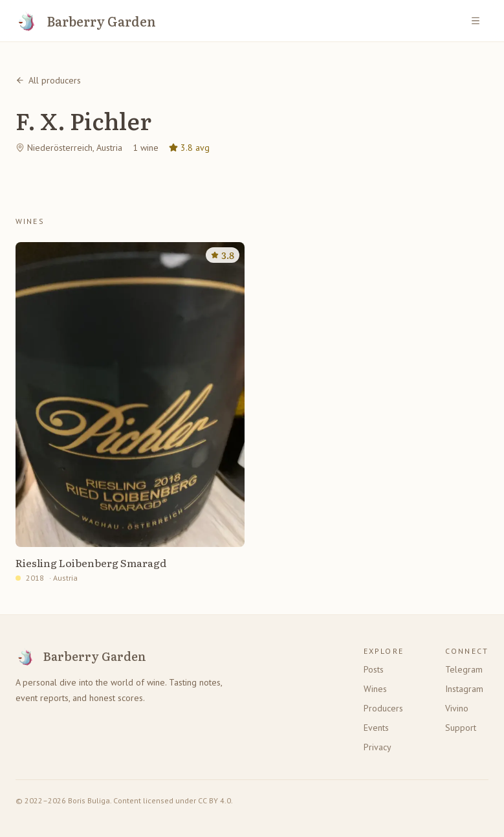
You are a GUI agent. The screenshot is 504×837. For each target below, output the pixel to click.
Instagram (464, 689)
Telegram (464, 669)
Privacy (378, 747)
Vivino (457, 708)
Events (376, 728)
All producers (48, 80)
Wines (375, 689)
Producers (383, 708)
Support (461, 728)
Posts (374, 669)
